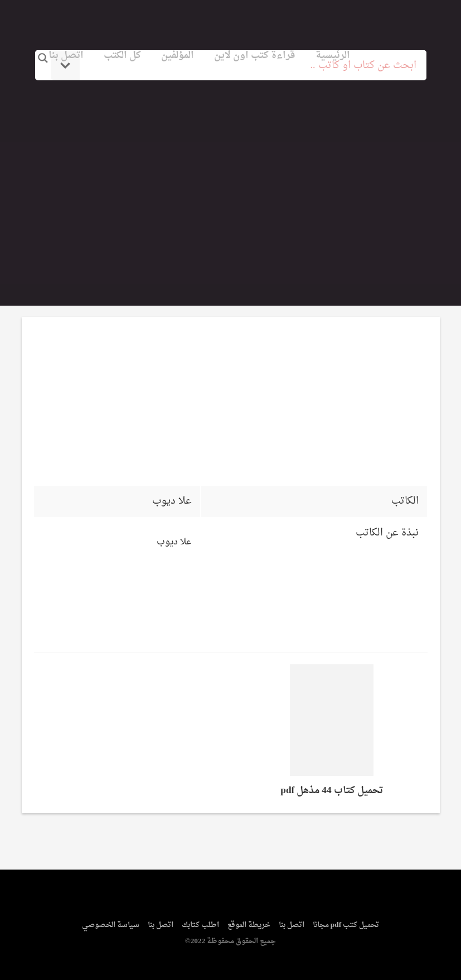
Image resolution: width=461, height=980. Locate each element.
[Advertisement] (231, 180)
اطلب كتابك (200, 925)
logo (380, 24)
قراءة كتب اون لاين (255, 55)
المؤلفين (178, 55)
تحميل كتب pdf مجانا (346, 925)
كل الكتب (122, 55)
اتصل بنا (66, 55)
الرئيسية (333, 55)
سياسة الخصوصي (111, 925)
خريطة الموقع (249, 925)
